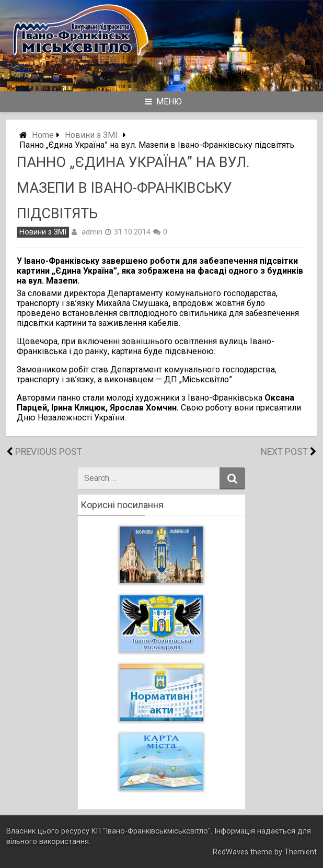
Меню (163, 102)
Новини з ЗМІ (91, 135)
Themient (301, 852)
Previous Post (49, 452)
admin (92, 232)
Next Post (284, 452)
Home (43, 135)
